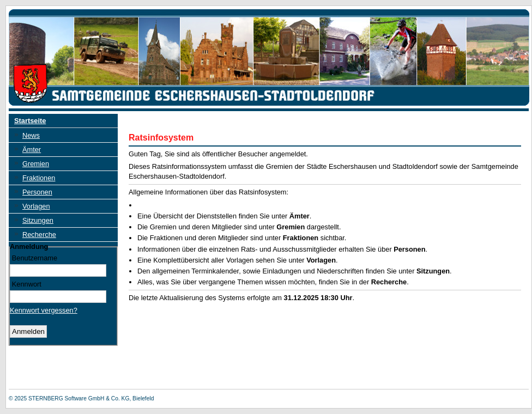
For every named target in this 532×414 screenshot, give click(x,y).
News (31, 135)
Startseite (30, 121)
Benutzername (35, 258)
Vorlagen (36, 206)
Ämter (32, 150)
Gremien (36, 164)
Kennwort (27, 284)
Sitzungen (38, 220)
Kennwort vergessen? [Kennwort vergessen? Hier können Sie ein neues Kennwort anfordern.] (44, 310)
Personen (37, 192)
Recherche (39, 235)
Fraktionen (39, 178)
